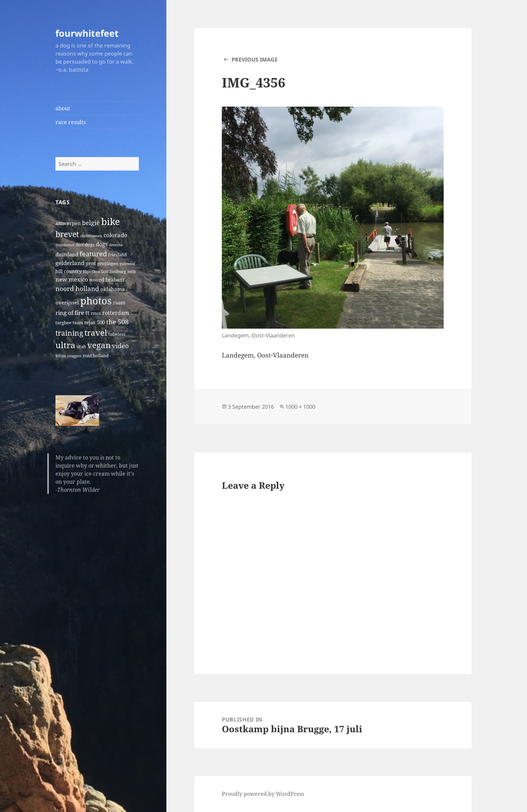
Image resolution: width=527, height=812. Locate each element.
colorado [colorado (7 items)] (115, 235)
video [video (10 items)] (120, 346)
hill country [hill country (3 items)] (69, 271)
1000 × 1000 (300, 407)
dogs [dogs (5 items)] (102, 244)
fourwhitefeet (87, 33)
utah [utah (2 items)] (81, 347)
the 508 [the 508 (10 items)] (117, 322)
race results (71, 122)
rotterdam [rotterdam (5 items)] (116, 313)
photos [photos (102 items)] (96, 301)
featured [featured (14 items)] (93, 254)
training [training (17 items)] (69, 333)
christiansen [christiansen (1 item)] (91, 236)
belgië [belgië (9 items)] (91, 223)
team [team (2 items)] (78, 323)
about (63, 108)
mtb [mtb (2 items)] (132, 272)
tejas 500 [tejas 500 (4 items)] (95, 322)
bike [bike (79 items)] (111, 221)
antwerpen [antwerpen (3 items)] (68, 223)
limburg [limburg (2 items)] (118, 272)
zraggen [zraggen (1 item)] (74, 356)
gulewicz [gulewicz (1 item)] (127, 264)
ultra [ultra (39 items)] (65, 345)
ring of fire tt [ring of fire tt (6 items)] (72, 313)
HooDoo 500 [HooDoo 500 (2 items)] (96, 272)
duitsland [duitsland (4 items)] (67, 254)
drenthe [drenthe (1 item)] (116, 245)
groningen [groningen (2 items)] (108, 264)
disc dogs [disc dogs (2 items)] (85, 245)
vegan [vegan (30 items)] (99, 345)
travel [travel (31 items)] (96, 333)
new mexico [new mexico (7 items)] (72, 279)
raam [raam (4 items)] (119, 302)
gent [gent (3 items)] (91, 263)
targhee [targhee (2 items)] (63, 323)
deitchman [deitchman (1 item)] (65, 245)
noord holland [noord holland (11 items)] (77, 288)
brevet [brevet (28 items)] (67, 234)
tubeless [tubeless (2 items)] (117, 334)
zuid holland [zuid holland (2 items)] (96, 356)
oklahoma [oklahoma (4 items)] (113, 289)
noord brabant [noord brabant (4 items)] (107, 280)
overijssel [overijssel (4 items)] (67, 302)
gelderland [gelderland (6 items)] (70, 263)
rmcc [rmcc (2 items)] (96, 313)
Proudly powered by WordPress (263, 794)
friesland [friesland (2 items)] (117, 255)
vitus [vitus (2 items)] (61, 356)
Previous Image (255, 60)
